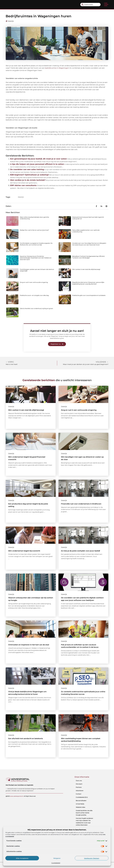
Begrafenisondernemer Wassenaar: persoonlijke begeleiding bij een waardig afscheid (88, 283)
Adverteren (80, 791)
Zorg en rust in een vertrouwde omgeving (34, 282)
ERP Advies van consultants (23, 185)
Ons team (79, 784)
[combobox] (90, 5)
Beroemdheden (81, 801)
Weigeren (57, 858)
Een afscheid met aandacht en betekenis (26, 738)
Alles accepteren (22, 858)
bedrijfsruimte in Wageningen (57, 68)
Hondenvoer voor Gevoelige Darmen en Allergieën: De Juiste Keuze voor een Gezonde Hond (89, 244)
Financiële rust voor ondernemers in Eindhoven (81, 504)
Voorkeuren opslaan (92, 858)
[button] (106, 5)
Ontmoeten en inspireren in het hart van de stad (29, 645)
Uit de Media (80, 804)
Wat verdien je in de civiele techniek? (28, 180)
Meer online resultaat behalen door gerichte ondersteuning (34, 218)
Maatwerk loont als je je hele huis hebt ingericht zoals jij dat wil (88, 218)
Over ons (79, 781)
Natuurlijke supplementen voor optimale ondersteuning (86, 231)
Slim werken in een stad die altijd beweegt (86, 269)
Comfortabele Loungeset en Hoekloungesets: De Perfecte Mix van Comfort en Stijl (36, 244)
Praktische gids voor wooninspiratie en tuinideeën (89, 295)
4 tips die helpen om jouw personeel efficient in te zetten (37, 164)
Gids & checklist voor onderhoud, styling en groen (36, 308)
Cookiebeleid (56, 863)
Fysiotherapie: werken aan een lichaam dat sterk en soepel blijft (37, 270)
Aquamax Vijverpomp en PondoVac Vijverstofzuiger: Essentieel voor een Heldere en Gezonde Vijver (36, 258)
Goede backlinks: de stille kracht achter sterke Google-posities (84, 813)
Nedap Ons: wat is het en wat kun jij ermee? (34, 230)
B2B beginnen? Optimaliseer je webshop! (30, 175)
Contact (79, 794)
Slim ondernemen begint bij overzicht (24, 551)
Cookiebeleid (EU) (82, 797)
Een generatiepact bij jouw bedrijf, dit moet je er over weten (38, 159)
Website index (81, 807)
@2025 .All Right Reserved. (21, 796)
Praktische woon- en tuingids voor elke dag (34, 295)
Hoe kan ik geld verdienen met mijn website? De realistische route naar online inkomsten (84, 822)
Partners (79, 787)
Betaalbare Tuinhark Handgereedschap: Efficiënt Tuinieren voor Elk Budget (88, 257)
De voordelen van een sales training (27, 169)
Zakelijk (11, 21)
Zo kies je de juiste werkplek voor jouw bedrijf (80, 551)
